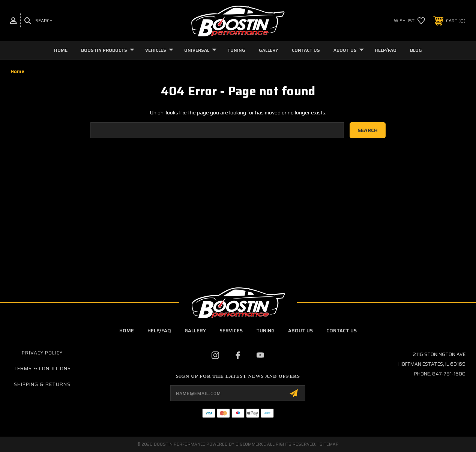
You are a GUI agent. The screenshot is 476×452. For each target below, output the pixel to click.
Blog (416, 50)
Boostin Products (108, 50)
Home (61, 50)
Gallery (269, 50)
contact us (342, 331)
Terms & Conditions (42, 369)
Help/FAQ (386, 50)
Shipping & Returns (42, 384)
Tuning (236, 50)
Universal (200, 50)
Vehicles (159, 50)
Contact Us (306, 50)
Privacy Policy (42, 353)
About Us (349, 50)
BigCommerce (251, 444)
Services (231, 331)
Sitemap (329, 444)
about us (300, 331)
